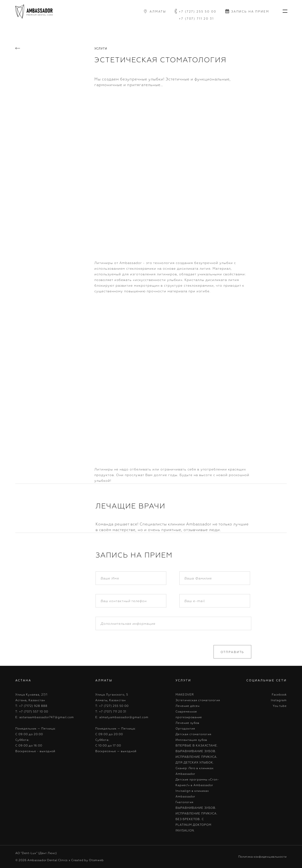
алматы (158, 11)
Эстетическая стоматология (198, 700)
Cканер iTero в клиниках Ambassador (195, 771)
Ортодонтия (185, 728)
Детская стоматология (193, 734)
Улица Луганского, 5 (112, 694)
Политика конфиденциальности (262, 857)
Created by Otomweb (88, 860)
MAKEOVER (185, 694)
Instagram (279, 700)
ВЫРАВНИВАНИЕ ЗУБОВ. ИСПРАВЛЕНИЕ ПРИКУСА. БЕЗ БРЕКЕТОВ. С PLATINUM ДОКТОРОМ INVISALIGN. (197, 819)
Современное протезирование (189, 714)
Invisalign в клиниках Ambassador (192, 794)
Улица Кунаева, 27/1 (31, 694)
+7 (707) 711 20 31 (196, 19)
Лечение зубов (187, 723)
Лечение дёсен (188, 706)
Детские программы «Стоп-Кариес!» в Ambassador (197, 782)
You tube (280, 706)
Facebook (279, 694)
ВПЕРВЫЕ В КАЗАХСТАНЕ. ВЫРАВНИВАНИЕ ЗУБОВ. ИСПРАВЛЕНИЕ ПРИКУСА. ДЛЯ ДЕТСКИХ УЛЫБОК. (197, 754)
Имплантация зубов (191, 740)
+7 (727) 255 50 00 (198, 11)
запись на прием (250, 11)
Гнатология (185, 802)
